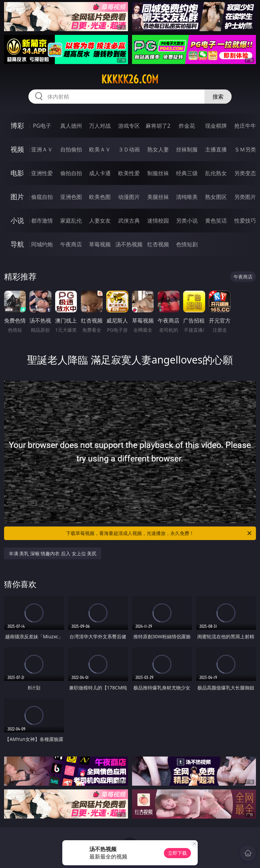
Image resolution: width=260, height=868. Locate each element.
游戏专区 (129, 126)
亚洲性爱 (42, 173)
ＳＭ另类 (245, 149)
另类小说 (187, 221)
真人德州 (71, 126)
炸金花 (187, 126)
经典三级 (187, 173)
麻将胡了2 (158, 126)
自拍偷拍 (71, 149)
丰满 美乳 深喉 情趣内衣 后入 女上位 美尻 (53, 553)
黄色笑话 (216, 221)
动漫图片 (129, 197)
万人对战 (100, 126)
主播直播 (216, 149)
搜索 (218, 97)
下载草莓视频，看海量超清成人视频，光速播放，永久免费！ (159, 533)
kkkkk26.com (130, 79)
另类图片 (245, 197)
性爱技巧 (245, 221)
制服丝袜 (158, 173)
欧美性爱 (129, 173)
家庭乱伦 (71, 221)
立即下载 (177, 853)
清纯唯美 (187, 197)
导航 (17, 244)
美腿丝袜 (158, 197)
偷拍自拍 (71, 173)
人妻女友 (100, 221)
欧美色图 (100, 197)
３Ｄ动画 (129, 149)
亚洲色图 (71, 197)
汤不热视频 (129, 244)
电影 (17, 173)
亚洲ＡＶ (42, 149)
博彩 (17, 126)
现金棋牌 (216, 126)
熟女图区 (216, 197)
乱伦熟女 (216, 173)
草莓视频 (100, 244)
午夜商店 (71, 244)
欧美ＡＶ (100, 149)
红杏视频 (158, 244)
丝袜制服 (187, 149)
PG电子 (42, 126)
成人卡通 (100, 173)
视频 (17, 149)
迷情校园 (158, 221)
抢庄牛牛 (245, 126)
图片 (17, 197)
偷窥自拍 (42, 197)
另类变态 (245, 173)
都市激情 (42, 221)
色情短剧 (187, 244)
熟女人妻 (158, 149)
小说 (17, 220)
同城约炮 (42, 244)
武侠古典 (129, 221)
